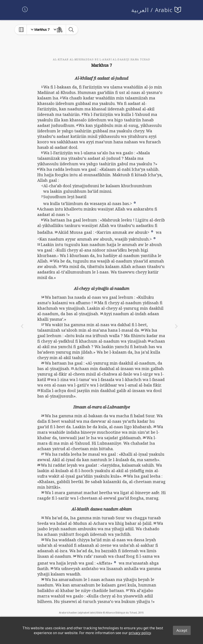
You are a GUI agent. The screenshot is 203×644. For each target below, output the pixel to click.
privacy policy (140, 633)
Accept (182, 630)
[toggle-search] (71, 30)
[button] (135, 202)
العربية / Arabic (152, 10)
